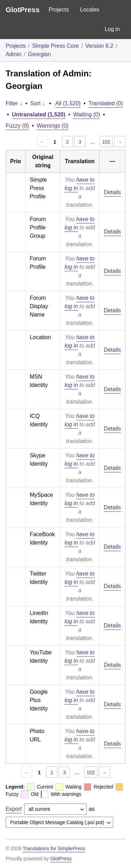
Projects (59, 10)
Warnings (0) (53, 126)
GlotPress (23, 10)
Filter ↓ (14, 103)
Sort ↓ (38, 103)
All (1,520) (68, 103)
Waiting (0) (87, 115)
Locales (90, 10)
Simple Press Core (55, 46)
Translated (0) (106, 103)
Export (14, 809)
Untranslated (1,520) (39, 115)
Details (112, 192)
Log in (112, 29)
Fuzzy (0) (17, 126)
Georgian (39, 54)
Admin (13, 54)
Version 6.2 (99, 46)
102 (106, 142)
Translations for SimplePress (54, 848)
